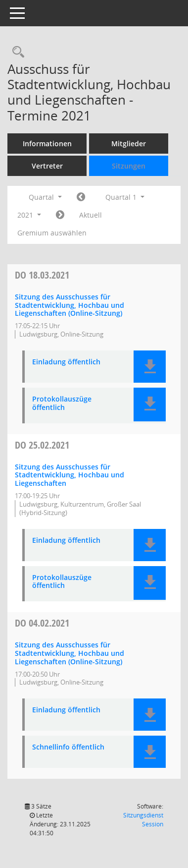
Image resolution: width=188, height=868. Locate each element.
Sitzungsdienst (143, 820)
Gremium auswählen (52, 233)
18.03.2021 (42, 275)
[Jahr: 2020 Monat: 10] (81, 197)
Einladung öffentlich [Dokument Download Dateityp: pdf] (66, 362)
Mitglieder (129, 144)
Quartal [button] (45, 197)
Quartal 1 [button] (125, 197)
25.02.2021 (42, 445)
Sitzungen (129, 166)
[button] (150, 367)
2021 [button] (29, 215)
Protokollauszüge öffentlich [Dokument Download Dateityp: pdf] (62, 404)
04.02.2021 (42, 623)
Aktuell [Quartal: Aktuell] (91, 215)
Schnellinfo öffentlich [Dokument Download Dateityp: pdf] (68, 747)
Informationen (47, 144)
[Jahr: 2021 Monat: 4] (60, 215)
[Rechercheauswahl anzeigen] (16, 52)
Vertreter (47, 166)
